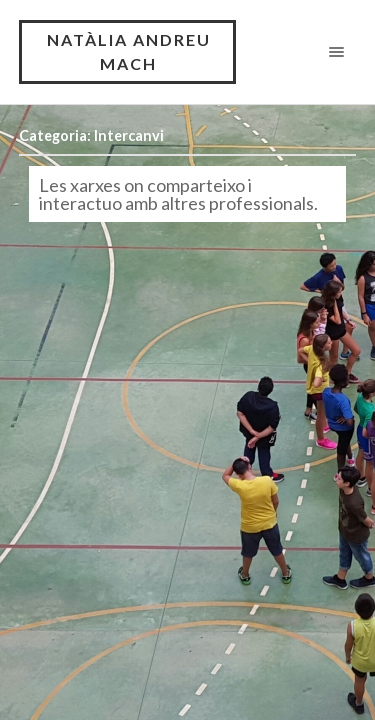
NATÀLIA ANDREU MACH (129, 51)
